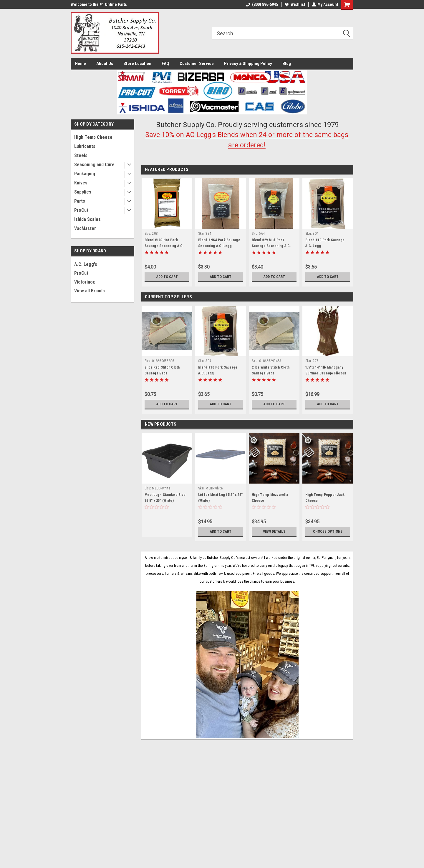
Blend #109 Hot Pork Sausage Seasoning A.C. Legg (164, 246)
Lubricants (85, 146)
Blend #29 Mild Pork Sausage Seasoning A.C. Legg (271, 246)
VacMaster (85, 228)
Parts (80, 201)
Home (81, 64)
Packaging (85, 174)
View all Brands (90, 291)
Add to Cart (167, 277)
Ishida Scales (87, 219)
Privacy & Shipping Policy (248, 64)
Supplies (83, 192)
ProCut (81, 210)
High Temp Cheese (93, 137)
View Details (274, 532)
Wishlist (295, 4)
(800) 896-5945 (262, 4)
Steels (81, 155)
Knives (81, 183)
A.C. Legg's (86, 264)
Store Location (137, 64)
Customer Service (197, 64)
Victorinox (85, 282)
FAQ (165, 64)
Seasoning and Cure (94, 165)
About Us (105, 64)
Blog (287, 64)
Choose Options (328, 532)
